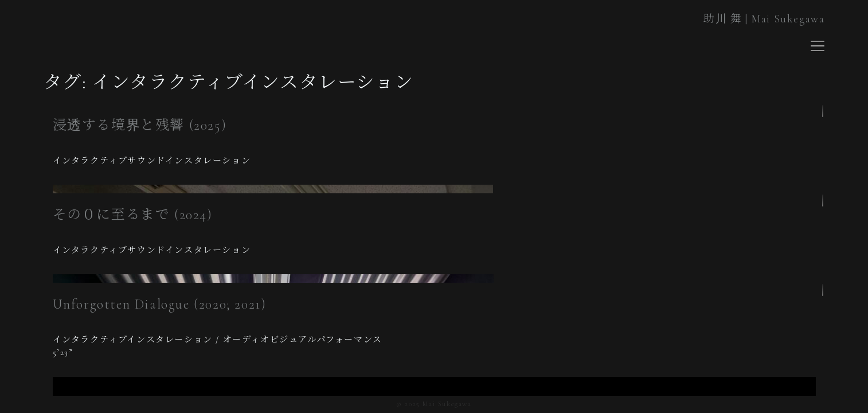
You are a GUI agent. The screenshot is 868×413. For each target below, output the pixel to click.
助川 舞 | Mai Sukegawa (764, 19)
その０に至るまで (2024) (133, 215)
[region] (434, 149)
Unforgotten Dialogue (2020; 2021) (160, 304)
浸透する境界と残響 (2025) (140, 125)
